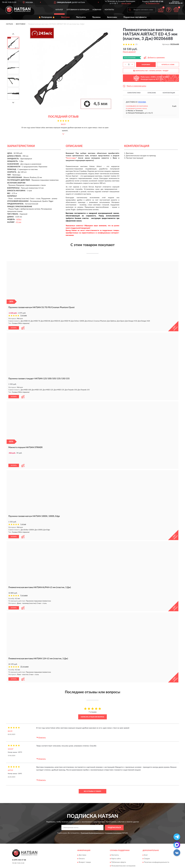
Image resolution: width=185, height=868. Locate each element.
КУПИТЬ (14, 328)
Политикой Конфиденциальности (92, 824)
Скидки (147, 850)
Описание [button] (152, 93)
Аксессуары (112, 17)
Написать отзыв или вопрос (92, 708)
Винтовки (65, 17)
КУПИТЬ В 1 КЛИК (168, 65)
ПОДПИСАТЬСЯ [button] (114, 819)
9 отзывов (24, 587)
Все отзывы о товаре (92, 782)
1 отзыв (23, 516)
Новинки (97, 10)
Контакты (109, 10)
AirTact (19, 219)
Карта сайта (116, 850)
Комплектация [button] (169, 93)
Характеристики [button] (134, 93)
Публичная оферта (119, 853)
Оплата (82, 850)
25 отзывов (24, 658)
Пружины (96, 17)
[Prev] (13, 34)
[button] (153, 3)
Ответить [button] (41, 729)
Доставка (82, 846)
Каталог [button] (59, 10)
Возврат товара (85, 853)
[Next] (13, 103)
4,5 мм (19, 222)
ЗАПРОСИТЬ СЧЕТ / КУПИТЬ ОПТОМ (151, 71)
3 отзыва (24, 316)
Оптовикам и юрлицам (78, 10)
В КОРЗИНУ (146, 65)
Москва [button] (142, 102)
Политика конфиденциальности (157, 853)
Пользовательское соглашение (123, 857)
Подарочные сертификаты (135, 17)
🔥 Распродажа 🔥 (47, 17)
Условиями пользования (113, 824)
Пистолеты (81, 17)
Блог (146, 846)
